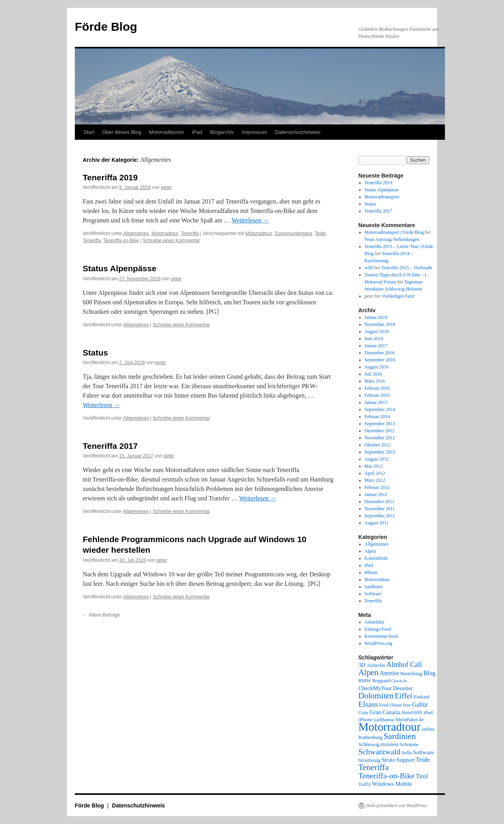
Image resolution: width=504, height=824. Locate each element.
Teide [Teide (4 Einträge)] (423, 760)
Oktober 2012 (378, 445)
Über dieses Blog (121, 132)
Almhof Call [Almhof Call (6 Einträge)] (404, 665)
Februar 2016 (377, 388)
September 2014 (380, 409)
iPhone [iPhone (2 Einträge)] (365, 719)
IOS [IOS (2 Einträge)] (418, 712)
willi (369, 268)
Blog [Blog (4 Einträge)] (429, 673)
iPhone (371, 572)
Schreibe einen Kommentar (171, 241)
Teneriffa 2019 (110, 177)
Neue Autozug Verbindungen (392, 239)
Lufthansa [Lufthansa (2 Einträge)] (384, 719)
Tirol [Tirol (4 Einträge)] (422, 776)
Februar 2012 (377, 487)
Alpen (370, 551)
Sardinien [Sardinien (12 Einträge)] (400, 736)
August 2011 (377, 523)
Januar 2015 (376, 402)
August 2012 (377, 459)
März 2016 (375, 381)
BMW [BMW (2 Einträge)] (365, 680)
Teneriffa (190, 233)
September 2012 (380, 452)
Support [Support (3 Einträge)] (406, 760)
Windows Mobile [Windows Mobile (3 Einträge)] (392, 784)
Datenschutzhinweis (298, 132)
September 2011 (380, 516)
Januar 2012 (376, 494)
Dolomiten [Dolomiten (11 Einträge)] (376, 696)
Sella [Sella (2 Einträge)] (407, 753)
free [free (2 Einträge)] (407, 705)
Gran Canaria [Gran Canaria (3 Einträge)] (385, 712)
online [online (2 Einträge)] (428, 729)
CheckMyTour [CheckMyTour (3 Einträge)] (375, 688)
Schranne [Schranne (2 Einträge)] (409, 744)
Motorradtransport (382, 197)
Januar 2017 (376, 346)
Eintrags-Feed (378, 629)
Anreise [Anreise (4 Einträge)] (389, 673)
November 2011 (380, 509)
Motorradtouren (166, 132)
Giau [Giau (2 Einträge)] (363, 712)
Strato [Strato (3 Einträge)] (388, 760)
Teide (320, 233)
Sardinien (374, 587)
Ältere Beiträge (101, 615)
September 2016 (380, 360)
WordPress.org (378, 643)
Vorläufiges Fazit (398, 296)
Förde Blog (106, 27)
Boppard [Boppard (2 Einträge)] (381, 680)
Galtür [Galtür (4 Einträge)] (420, 705)
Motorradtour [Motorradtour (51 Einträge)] (389, 727)
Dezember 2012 (380, 431)
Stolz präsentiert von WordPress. (397, 805)
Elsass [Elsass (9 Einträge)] (368, 704)
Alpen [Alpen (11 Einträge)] (368, 672)
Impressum (254, 132)
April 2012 (375, 473)
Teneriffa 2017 (110, 446)
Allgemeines (136, 233)
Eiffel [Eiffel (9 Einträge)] (403, 696)
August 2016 (377, 367)
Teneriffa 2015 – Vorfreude (407, 268)
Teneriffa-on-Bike (121, 241)
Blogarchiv (222, 132)
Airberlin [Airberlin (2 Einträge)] (376, 665)
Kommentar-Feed (381, 636)
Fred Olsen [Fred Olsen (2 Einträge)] (390, 705)
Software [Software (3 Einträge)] (423, 752)
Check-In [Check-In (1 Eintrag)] (399, 681)
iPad (197, 132)
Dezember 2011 (380, 502)
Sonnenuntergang (293, 233)
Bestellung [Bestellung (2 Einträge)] (411, 673)
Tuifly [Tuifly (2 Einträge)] (365, 784)
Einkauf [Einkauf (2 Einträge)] (422, 697)
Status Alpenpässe (120, 268)
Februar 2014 (377, 417)
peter (166, 187)
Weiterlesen (250, 220)
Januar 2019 (376, 317)
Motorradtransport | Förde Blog (394, 232)
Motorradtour (165, 233)
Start (89, 132)
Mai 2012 (374, 466)
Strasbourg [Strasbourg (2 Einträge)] (369, 760)
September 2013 (380, 424)
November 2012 (380, 438)
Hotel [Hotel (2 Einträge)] (407, 712)
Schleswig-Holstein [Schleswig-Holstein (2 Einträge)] (378, 744)
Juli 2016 (373, 374)
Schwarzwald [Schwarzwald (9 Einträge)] (379, 752)
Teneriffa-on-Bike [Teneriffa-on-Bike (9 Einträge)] (386, 776)
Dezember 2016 (380, 353)
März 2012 (375, 480)
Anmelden (374, 622)
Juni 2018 (374, 339)
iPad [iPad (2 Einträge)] (428, 712)
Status (95, 353)
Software (373, 594)
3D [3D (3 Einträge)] (362, 665)
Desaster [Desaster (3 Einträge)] (403, 688)
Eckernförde (376, 558)
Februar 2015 (377, 395)
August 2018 (377, 331)
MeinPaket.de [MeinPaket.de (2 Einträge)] (409, 719)
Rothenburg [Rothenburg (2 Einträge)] (370, 737)
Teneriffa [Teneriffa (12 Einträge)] (373, 767)
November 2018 (380, 324)
